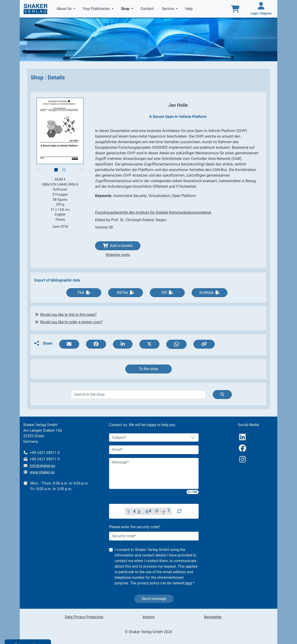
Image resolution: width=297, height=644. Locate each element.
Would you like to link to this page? (68, 315)
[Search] (138, 395)
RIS (168, 293)
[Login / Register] (261, 9)
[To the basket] (235, 9)
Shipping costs (118, 255)
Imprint (149, 617)
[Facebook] (242, 448)
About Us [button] (65, 9)
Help (189, 9)
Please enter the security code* (135, 527)
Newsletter (213, 617)
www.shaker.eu (42, 472)
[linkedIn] (242, 437)
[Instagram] (242, 459)
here (188, 583)
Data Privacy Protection (84, 617)
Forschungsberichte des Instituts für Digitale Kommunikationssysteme (153, 212)
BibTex (126, 293)
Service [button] (168, 9)
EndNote (209, 293)
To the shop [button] (148, 369)
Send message (154, 599)
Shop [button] (128, 8)
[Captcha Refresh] (179, 511)
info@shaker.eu (42, 466)
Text (84, 293)
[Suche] (222, 395)
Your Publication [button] (97, 9)
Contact (148, 9)
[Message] (154, 473)
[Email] (154, 450)
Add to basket (118, 246)
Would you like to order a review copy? (71, 322)
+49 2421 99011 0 (45, 453)
